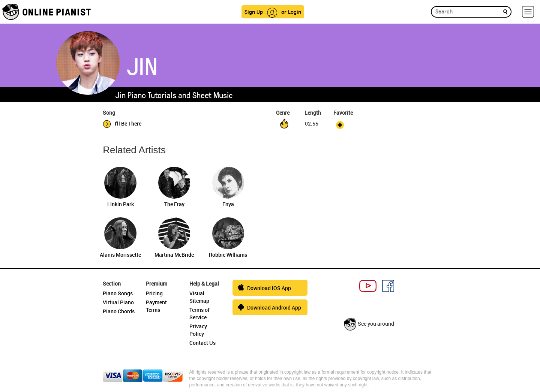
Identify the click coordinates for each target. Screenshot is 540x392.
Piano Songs (118, 293)
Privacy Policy (198, 330)
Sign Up (254, 11)
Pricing (154, 293)
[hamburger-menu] (528, 12)
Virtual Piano (118, 302)
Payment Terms (156, 306)
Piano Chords (119, 311)
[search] (505, 11)
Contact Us (202, 343)
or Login (291, 11)
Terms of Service (199, 313)
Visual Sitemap (199, 297)
